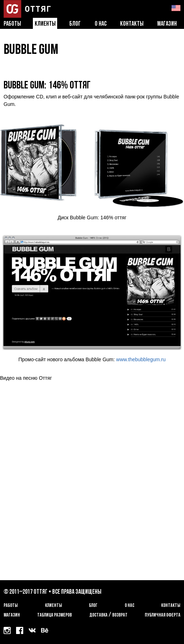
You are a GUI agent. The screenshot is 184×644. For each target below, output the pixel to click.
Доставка (98, 615)
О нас (101, 24)
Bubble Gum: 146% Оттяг (47, 86)
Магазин (167, 24)
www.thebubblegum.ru (141, 359)
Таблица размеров (54, 615)
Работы (12, 24)
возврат (120, 615)
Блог (75, 24)
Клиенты (45, 24)
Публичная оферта (163, 615)
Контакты (132, 24)
